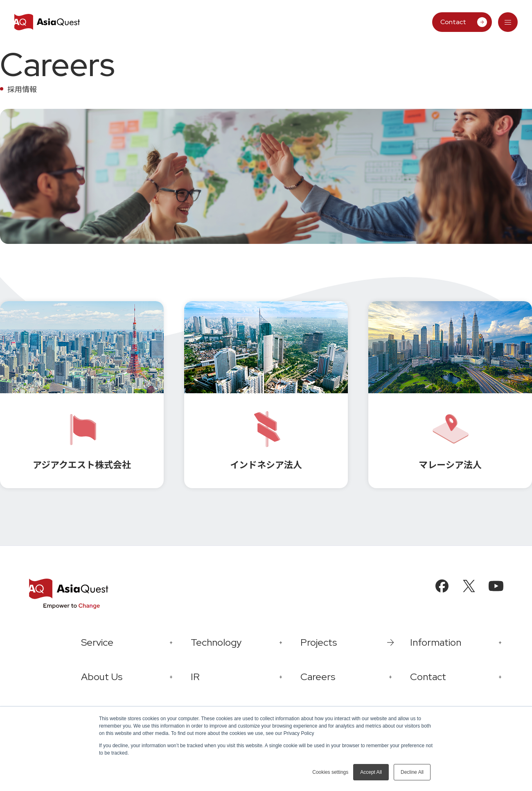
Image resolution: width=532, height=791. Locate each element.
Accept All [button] (371, 772)
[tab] (508, 22)
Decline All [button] (412, 772)
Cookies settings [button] (330, 772)
